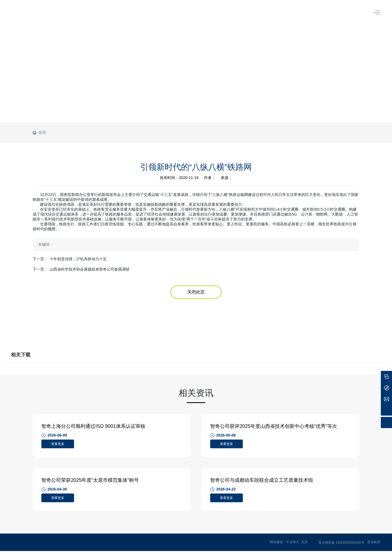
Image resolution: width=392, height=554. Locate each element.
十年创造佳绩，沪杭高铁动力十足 (78, 259)
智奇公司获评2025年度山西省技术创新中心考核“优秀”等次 (274, 427)
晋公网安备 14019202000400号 (342, 546)
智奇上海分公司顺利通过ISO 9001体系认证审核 (94, 427)
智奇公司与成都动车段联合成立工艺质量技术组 (262, 483)
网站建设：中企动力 (284, 545)
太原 (304, 545)
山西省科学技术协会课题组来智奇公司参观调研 (90, 269)
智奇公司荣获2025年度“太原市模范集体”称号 (91, 483)
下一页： (40, 259)
